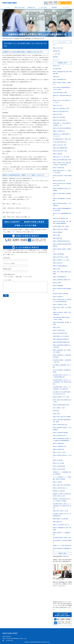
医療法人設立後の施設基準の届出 (60, 218)
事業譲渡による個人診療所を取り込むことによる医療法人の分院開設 (62, 500)
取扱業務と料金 (31, 7)
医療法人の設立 (56, 66)
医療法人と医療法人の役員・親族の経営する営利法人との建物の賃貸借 (62, 164)
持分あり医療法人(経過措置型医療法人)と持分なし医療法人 (62, 89)
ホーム (8, 7)
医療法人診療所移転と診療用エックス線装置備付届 (62, 429)
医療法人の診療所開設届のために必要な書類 (62, 199)
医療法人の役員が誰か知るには (60, 435)
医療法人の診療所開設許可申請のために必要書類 (62, 190)
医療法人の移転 (56, 414)
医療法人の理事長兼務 (58, 286)
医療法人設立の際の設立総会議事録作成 (62, 128)
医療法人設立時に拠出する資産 (60, 151)
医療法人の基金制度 (57, 154)
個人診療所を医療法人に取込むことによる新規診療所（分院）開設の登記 (62, 388)
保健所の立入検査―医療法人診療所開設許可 (62, 195)
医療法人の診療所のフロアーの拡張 (61, 397)
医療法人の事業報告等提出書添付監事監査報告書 (62, 245)
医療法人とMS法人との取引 (59, 452)
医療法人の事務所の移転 (58, 443)
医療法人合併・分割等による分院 (60, 511)
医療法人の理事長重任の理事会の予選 (61, 280)
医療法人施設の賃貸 (57, 238)
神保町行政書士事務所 (10, 3)
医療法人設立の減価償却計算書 (60, 148)
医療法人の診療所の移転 (58, 449)
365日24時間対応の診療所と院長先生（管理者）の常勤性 (61, 318)
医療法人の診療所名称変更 (59, 466)
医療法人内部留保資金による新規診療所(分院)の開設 (62, 356)
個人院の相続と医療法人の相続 (60, 92)
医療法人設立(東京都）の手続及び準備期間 (62, 177)
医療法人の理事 (56, 269)
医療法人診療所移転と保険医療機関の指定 (62, 549)
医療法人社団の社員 (57, 263)
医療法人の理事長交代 (58, 297)
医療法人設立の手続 (57, 105)
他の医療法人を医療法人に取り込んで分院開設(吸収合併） (62, 515)
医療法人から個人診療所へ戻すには (61, 525)
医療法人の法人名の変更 (58, 463)
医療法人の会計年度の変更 (59, 469)
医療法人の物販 (56, 235)
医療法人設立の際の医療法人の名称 (61, 108)
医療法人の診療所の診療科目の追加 (61, 405)
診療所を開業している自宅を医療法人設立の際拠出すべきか (62, 124)
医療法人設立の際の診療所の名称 (60, 111)
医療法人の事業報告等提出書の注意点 (61, 241)
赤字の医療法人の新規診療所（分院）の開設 (62, 366)
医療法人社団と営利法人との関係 (60, 257)
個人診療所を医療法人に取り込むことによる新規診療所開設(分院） (62, 376)
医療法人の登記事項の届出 (59, 330)
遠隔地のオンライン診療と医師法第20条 (62, 546)
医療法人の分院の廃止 (58, 460)
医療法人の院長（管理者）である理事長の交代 (62, 308)
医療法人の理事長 (57, 283)
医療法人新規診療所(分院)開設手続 (61, 339)
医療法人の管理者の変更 (58, 168)
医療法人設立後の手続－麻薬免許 (60, 229)
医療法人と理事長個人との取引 (60, 304)
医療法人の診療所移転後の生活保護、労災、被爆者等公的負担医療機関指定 (62, 439)
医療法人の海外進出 (57, 482)
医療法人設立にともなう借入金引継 (61, 157)
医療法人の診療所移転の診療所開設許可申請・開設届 (62, 421)
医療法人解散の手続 (57, 522)
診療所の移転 (56, 77)
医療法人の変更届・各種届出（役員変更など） (62, 84)
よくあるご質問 (43, 7)
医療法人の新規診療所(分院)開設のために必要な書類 (62, 346)
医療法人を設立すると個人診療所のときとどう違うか (62, 101)
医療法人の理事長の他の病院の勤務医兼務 (62, 290)
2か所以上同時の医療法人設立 (60, 142)
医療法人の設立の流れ (20, 7)
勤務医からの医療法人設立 (59, 131)
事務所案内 (54, 7)
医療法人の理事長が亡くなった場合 (61, 260)
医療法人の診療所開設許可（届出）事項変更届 (62, 529)
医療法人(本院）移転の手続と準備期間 (62, 417)
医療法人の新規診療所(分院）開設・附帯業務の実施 (62, 73)
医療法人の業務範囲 (57, 232)
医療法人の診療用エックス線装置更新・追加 (62, 534)
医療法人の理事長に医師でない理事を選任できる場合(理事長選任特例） (62, 300)
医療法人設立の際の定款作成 (59, 120)
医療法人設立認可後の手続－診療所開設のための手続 (62, 185)
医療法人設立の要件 (57, 114)
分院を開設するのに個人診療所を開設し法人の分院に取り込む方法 (62, 393)
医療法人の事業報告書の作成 (59, 80)
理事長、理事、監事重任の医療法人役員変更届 (62, 273)
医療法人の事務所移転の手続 (59, 446)
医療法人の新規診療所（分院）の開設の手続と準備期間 (62, 351)
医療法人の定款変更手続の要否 (60, 333)
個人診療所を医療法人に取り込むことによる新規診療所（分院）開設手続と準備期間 (62, 382)
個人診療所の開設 (57, 69)
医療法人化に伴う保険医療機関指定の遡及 (62, 214)
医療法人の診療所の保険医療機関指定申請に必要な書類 (62, 209)
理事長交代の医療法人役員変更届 (60, 294)
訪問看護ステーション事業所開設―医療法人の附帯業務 (62, 473)
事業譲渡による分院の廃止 (59, 491)
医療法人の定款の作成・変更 (59, 145)
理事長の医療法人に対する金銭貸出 (61, 336)
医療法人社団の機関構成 (58, 254)
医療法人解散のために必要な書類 (60, 519)
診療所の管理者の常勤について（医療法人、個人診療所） (62, 172)
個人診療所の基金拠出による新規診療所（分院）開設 (62, 361)
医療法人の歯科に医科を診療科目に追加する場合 (62, 401)
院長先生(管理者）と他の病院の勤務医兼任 (62, 542)
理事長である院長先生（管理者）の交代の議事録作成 (62, 313)
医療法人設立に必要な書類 (59, 117)
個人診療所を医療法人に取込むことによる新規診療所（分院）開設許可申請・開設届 (62, 506)
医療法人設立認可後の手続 (59, 181)
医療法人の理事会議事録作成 (59, 277)
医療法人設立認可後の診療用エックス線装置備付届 (62, 204)
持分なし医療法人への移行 (59, 408)
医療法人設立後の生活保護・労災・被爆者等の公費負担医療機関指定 (62, 222)
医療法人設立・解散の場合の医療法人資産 (62, 96)
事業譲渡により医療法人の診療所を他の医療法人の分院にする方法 (62, 495)
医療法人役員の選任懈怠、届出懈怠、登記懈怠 (62, 323)
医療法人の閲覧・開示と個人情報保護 (61, 485)
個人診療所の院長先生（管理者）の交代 (62, 538)
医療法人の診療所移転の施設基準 (60, 433)
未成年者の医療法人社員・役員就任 (61, 226)
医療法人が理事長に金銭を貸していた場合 (62, 456)
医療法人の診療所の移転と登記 (60, 425)
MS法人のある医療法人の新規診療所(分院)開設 (62, 371)
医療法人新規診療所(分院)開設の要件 (61, 342)
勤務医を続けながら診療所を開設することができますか (62, 135)
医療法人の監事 (56, 327)
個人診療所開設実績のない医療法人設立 (62, 139)
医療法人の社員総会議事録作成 (60, 266)
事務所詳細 (66, 556)
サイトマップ (66, 7)
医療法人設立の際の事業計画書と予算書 (62, 160)
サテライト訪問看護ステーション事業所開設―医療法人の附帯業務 (62, 478)
